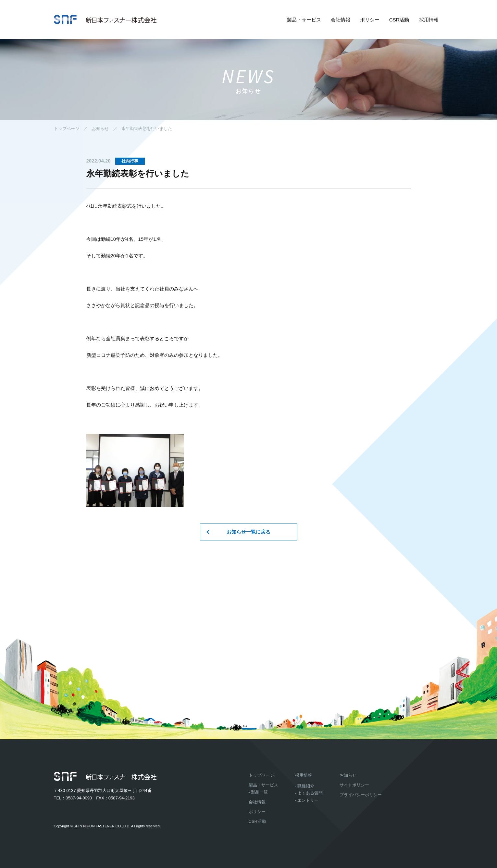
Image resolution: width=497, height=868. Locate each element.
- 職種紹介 (305, 786)
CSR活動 (399, 20)
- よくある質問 (309, 793)
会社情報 (341, 20)
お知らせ (100, 129)
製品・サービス (304, 20)
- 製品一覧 (258, 792)
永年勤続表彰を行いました (147, 129)
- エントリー (307, 800)
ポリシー (370, 20)
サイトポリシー (354, 785)
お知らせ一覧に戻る (249, 532)
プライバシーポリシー (361, 795)
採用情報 (429, 20)
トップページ (67, 129)
